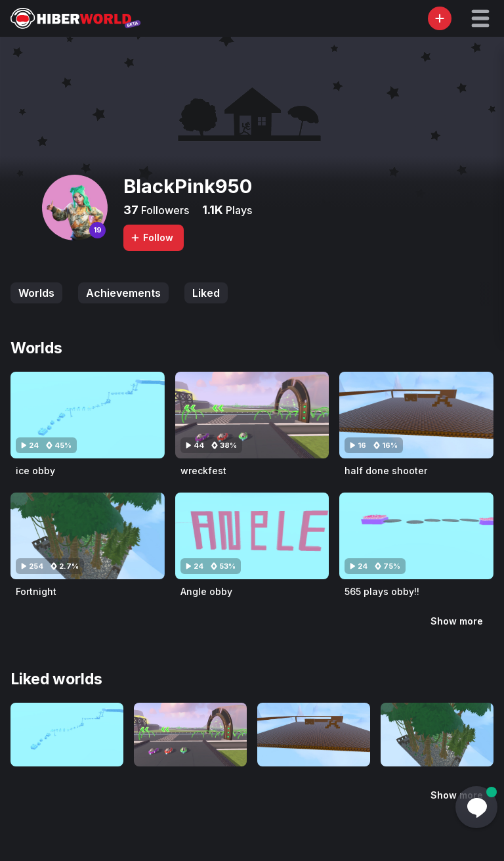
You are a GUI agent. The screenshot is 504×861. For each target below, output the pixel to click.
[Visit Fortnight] (88, 536)
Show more (457, 621)
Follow (152, 237)
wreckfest (203, 471)
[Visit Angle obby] (252, 536)
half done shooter (386, 471)
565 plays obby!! (382, 591)
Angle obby (206, 591)
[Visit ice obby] (88, 415)
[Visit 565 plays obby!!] (416, 536)
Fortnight (36, 591)
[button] (480, 18)
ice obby (35, 471)
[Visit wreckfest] (252, 415)
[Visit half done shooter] (416, 415)
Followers (164, 210)
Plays (238, 210)
